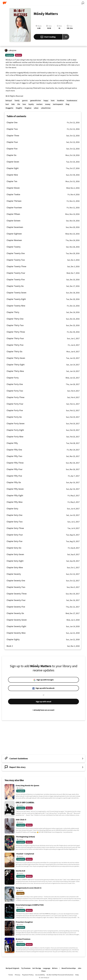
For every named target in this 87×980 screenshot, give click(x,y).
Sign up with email (43, 702)
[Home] (42, 3)
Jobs (80, 968)
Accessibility (40, 975)
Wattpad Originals (13, 968)
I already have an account (43, 710)
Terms (11, 975)
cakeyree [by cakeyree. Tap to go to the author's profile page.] (12, 50)
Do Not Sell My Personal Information (60, 975)
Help (77, 975)
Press (44, 971)
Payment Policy (28, 975)
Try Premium (26, 968)
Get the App (37, 968)
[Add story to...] (66, 37)
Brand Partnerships (69, 968)
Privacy (18, 975)
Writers (55, 968)
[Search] (83, 3)
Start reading (48, 37)
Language (47, 968)
